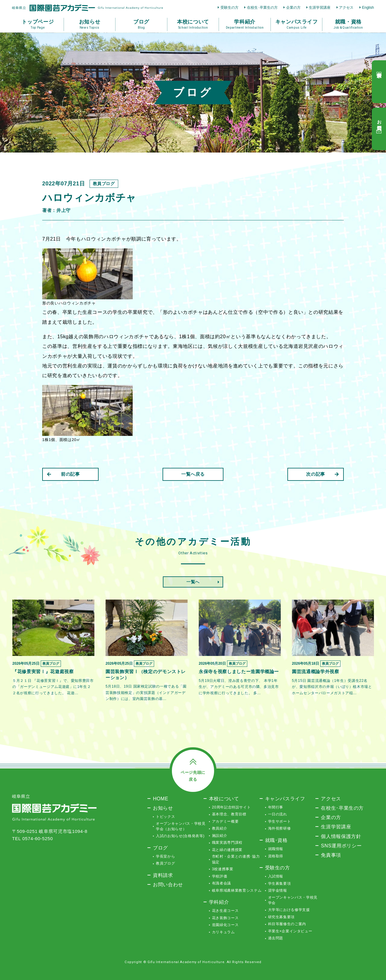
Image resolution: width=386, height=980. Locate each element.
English (368, 8)
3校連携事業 (223, 869)
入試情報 (276, 876)
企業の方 (293, 8)
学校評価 (220, 876)
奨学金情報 (278, 890)
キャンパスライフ (285, 799)
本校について (224, 799)
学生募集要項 (280, 884)
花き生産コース (225, 911)
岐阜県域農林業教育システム (237, 890)
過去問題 (276, 938)
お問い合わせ (168, 884)
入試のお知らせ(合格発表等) (180, 836)
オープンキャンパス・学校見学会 (293, 900)
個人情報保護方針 (341, 836)
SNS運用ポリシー (341, 846)
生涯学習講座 (320, 8)
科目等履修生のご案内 (287, 924)
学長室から (165, 856)
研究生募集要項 (282, 917)
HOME (161, 799)
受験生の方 (229, 8)
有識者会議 (221, 883)
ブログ (160, 848)
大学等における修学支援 (289, 910)
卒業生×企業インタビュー (290, 931)
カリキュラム (223, 932)
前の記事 (63, 474)
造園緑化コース (225, 925)
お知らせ (163, 808)
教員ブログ (165, 863)
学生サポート (280, 821)
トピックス (165, 817)
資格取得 (276, 856)
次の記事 (323, 474)
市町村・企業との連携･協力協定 (236, 859)
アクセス (346, 8)
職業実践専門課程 (227, 843)
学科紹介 (219, 902)
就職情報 (276, 849)
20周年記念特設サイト (231, 807)
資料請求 (163, 875)
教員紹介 (220, 828)
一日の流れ (278, 814)
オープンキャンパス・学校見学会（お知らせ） (181, 826)
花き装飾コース (225, 918)
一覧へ (193, 582)
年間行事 (276, 807)
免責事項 (331, 855)
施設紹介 (220, 836)
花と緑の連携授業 (227, 850)
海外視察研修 (280, 828)
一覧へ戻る (193, 474)
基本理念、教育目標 (229, 814)
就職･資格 (276, 840)
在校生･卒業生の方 (262, 8)
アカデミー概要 (225, 821)
